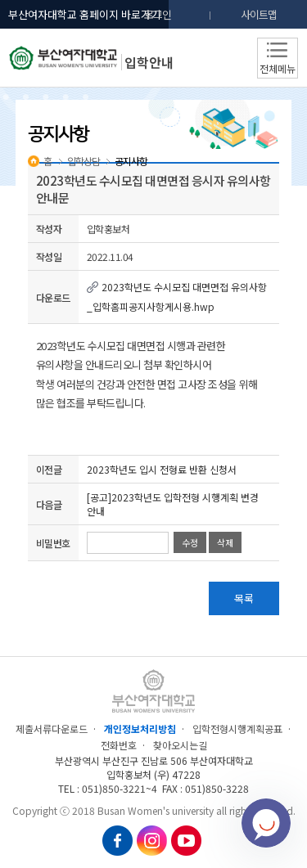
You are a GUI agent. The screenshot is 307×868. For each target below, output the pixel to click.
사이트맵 (259, 14)
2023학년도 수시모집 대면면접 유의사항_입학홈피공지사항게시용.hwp (177, 297)
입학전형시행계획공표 (237, 729)
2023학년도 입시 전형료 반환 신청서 (162, 469)
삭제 (225, 542)
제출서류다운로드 (52, 729)
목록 (244, 598)
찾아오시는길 (180, 745)
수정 (190, 542)
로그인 (158, 14)
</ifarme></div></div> (266, 823)
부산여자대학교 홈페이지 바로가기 (84, 14)
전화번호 (119, 745)
